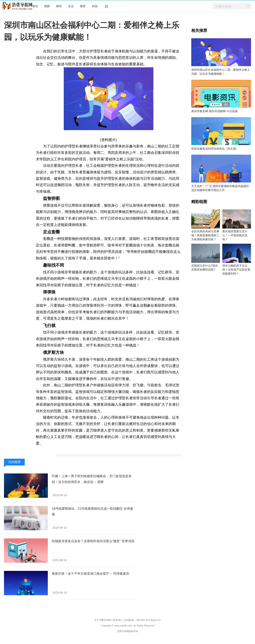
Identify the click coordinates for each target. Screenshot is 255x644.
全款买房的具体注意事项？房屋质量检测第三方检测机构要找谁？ (205, 235)
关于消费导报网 (103, 620)
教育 (83, 6)
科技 (95, 6)
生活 (71, 6)
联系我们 (118, 620)
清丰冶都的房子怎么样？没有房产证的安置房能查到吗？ (236, 270)
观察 (47, 6)
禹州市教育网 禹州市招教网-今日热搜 (214, 111)
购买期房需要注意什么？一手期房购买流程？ (235, 235)
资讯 (35, 6)
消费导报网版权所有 (127, 631)
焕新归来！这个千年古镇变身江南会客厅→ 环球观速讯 (90, 574)
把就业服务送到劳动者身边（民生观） (215, 149)
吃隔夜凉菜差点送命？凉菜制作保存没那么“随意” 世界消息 (93, 541)
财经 (59, 6)
